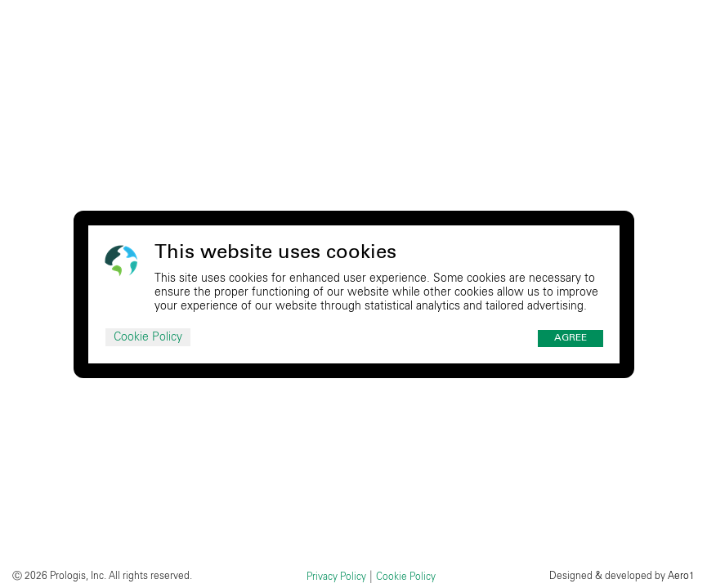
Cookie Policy (148, 337)
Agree (571, 338)
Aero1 (681, 576)
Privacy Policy (336, 577)
